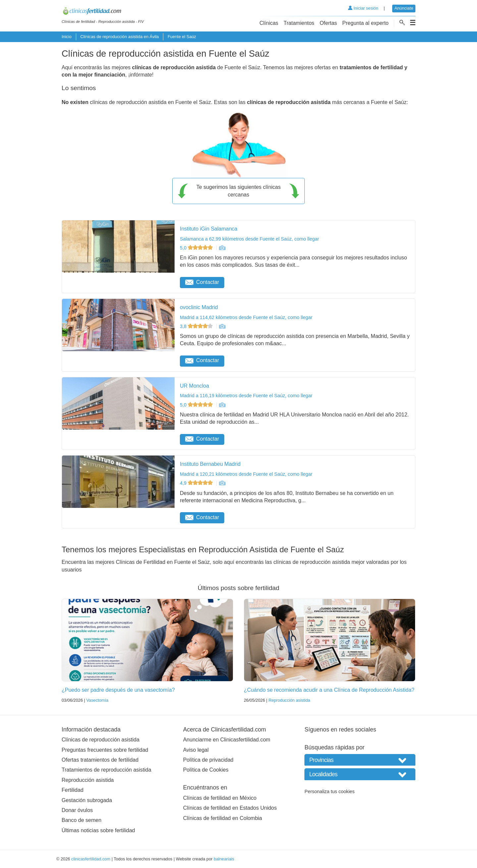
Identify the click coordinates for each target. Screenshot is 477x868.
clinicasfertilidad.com (91, 859)
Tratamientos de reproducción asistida (106, 770)
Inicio (67, 37)
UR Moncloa (194, 386)
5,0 (197, 248)
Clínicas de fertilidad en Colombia (223, 818)
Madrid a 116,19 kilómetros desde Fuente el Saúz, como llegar (246, 396)
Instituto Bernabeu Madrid (210, 464)
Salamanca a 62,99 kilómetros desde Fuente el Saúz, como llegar (249, 239)
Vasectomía (97, 700)
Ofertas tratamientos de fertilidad (100, 760)
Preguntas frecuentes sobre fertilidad (105, 750)
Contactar (202, 282)
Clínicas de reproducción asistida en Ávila (119, 37)
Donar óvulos (77, 810)
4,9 (197, 483)
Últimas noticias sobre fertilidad (98, 830)
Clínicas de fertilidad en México (220, 798)
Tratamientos (299, 23)
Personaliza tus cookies (329, 791)
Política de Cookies (206, 770)
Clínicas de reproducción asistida (101, 740)
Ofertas (328, 23)
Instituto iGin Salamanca (209, 229)
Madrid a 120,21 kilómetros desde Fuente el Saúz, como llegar (246, 474)
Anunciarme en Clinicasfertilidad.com (227, 740)
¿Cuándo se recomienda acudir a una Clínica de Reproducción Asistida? (329, 690)
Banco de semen (81, 820)
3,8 (197, 326)
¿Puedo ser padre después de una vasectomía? (118, 690)
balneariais (224, 859)
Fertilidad (73, 790)
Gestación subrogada (87, 800)
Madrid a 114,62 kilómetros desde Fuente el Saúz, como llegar (246, 317)
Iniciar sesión (363, 8)
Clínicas (269, 23)
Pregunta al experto (365, 23)
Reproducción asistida (289, 700)
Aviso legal (196, 750)
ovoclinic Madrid (199, 307)
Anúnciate (404, 8)
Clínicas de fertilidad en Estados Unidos (230, 808)
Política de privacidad (208, 760)
